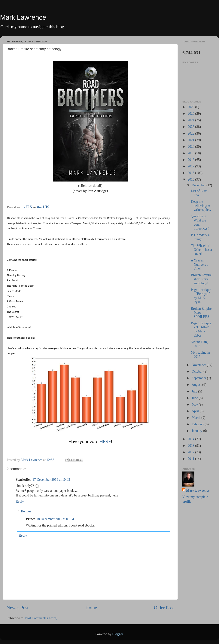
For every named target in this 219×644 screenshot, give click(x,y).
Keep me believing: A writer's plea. (201, 206)
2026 (192, 107)
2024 (192, 120)
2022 (192, 133)
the (23, 207)
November (199, 365)
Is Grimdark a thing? (200, 237)
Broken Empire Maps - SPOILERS (201, 313)
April (196, 411)
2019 (192, 153)
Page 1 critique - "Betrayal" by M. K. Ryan (201, 296)
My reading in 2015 (200, 355)
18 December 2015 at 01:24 (55, 519)
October (197, 371)
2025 (192, 114)
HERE (105, 441)
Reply (20, 502)
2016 (192, 173)
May (195, 404)
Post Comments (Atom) (41, 618)
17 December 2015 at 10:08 (51, 480)
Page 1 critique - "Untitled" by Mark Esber (201, 329)
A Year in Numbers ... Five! (200, 264)
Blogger (118, 634)
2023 (192, 127)
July (195, 391)
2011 (191, 459)
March (196, 418)
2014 (192, 439)
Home (91, 608)
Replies (26, 511)
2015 (192, 179)
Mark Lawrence (23, 17)
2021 (192, 140)
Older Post (164, 608)
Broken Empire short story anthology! (201, 279)
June (195, 398)
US (29, 207)
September (199, 378)
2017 (192, 166)
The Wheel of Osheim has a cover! (201, 250)
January (197, 431)
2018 (192, 160)
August (197, 385)
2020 (192, 147)
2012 (192, 452)
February (198, 424)
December (199, 185)
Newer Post (18, 608)
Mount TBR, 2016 (199, 344)
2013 (192, 446)
